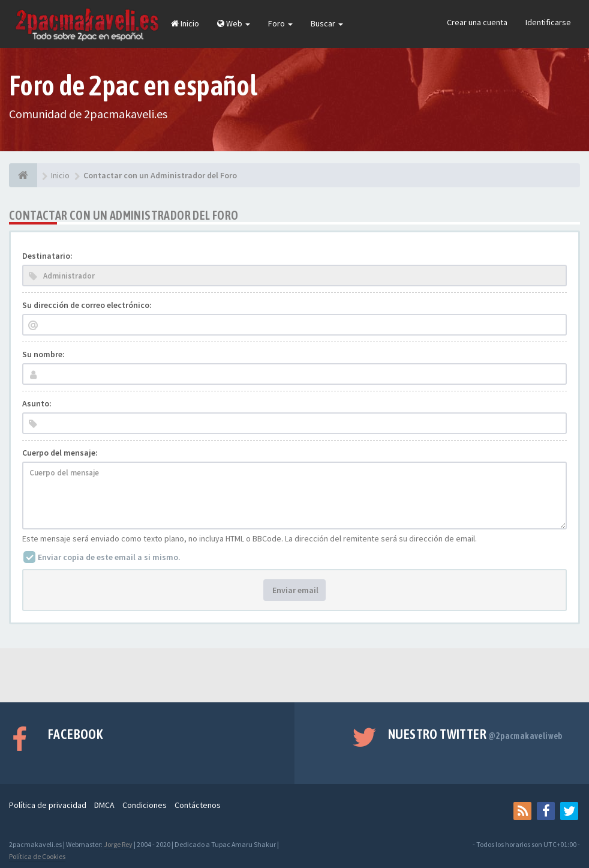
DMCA (104, 805)
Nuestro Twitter (475, 734)
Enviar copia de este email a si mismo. (109, 557)
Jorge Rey (118, 844)
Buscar (327, 23)
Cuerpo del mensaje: (60, 453)
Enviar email (294, 590)
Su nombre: (43, 354)
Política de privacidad (48, 805)
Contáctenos (198, 805)
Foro (280, 23)
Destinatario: (47, 256)
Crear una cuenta (477, 22)
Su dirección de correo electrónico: (87, 305)
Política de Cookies (37, 856)
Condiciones (145, 805)
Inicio (185, 23)
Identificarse (548, 22)
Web (234, 23)
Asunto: (37, 403)
